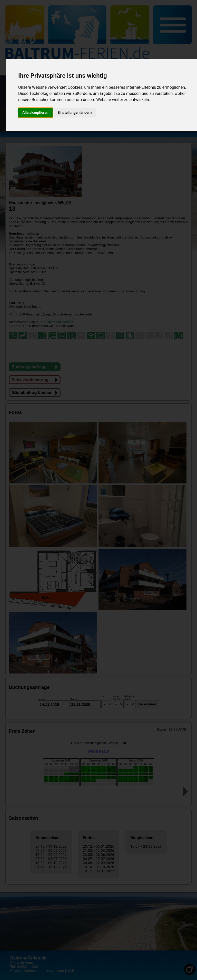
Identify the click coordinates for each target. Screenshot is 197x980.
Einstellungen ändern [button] (75, 113)
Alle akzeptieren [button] (35, 113)
